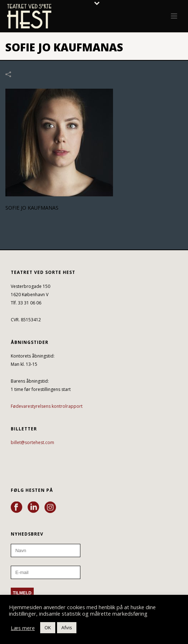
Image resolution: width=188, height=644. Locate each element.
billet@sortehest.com (32, 442)
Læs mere (23, 628)
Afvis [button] (67, 627)
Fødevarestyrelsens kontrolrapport (47, 406)
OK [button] (48, 627)
